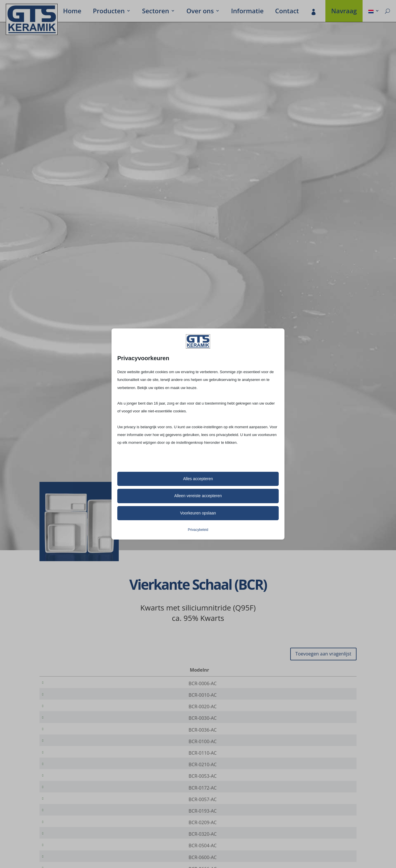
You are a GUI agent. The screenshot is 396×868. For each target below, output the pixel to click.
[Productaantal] (333, 684)
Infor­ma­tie (247, 12)
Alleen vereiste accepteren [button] (198, 496)
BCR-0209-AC (66, 846)
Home (72, 12)
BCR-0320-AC (66, 860)
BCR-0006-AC (66, 683)
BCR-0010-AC (66, 697)
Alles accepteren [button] (198, 479)
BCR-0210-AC (66, 778)
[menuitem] (374, 12)
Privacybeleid (198, 530)
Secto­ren (156, 12)
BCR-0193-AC (66, 833)
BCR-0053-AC (66, 792)
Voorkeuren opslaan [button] (198, 513)
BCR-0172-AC (66, 805)
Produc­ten (109, 12)
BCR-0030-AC (66, 724)
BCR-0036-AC (66, 738)
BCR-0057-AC (66, 819)
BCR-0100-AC (66, 751)
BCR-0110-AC (66, 765)
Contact (287, 12)
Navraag (344, 12)
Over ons (200, 12)
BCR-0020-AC (66, 711)
